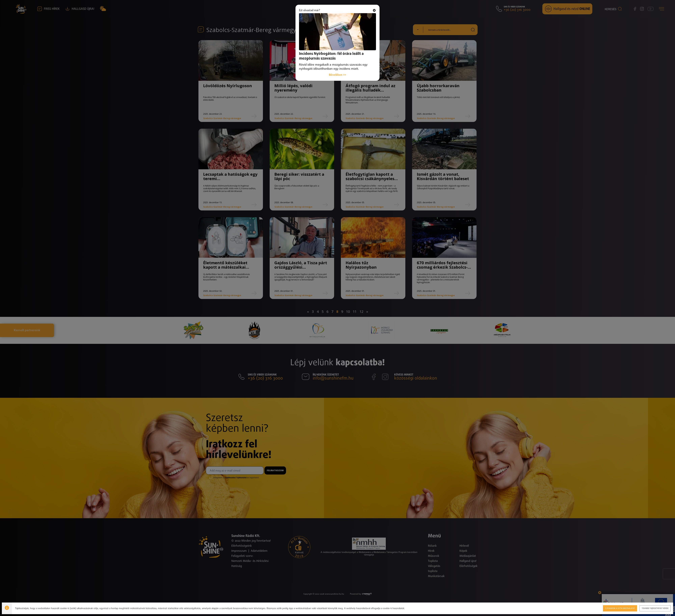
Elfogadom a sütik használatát (620, 608)
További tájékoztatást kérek (655, 608)
